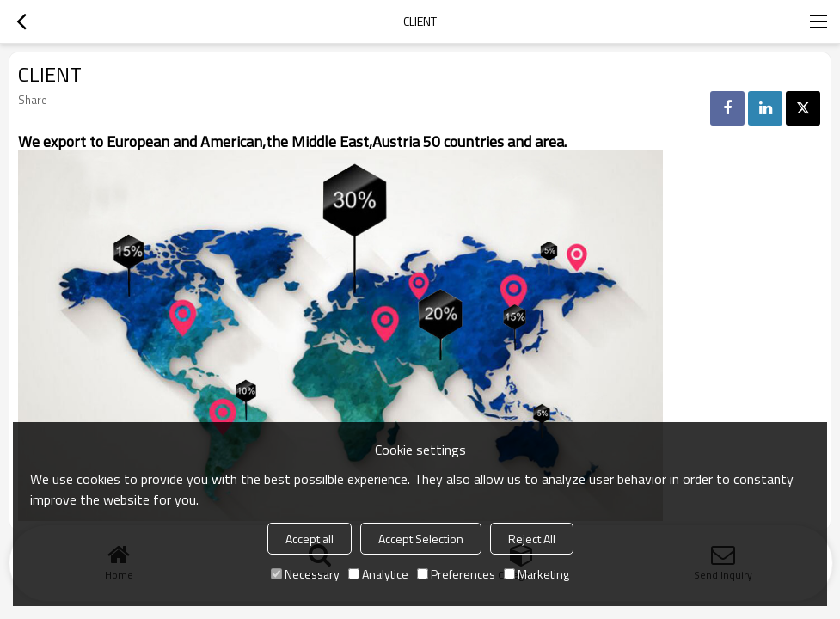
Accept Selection (421, 539)
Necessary (305, 574)
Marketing (536, 574)
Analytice (378, 574)
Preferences (456, 574)
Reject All (532, 539)
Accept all (310, 539)
